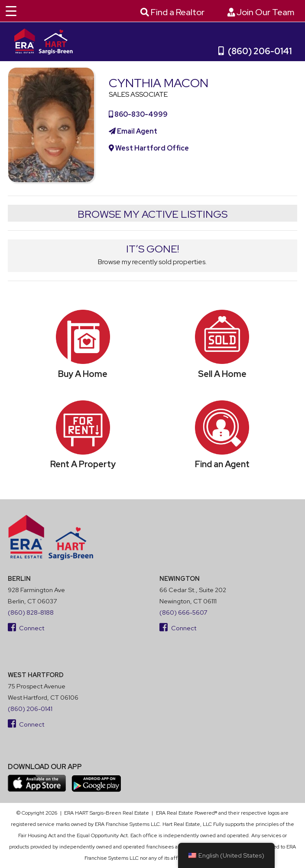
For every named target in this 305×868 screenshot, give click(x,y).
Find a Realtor (172, 12)
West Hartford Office (149, 148)
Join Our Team (261, 12)
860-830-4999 (138, 114)
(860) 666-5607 (183, 612)
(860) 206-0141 (255, 51)
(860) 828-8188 (31, 612)
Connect (26, 628)
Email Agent (133, 131)
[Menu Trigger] (11, 11)
